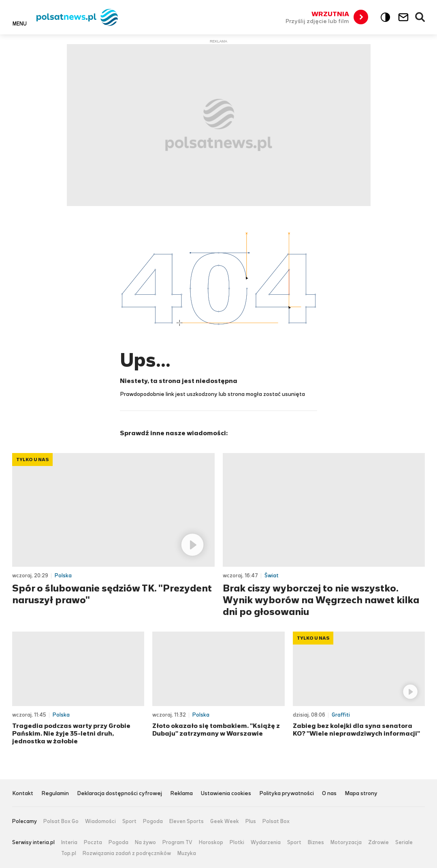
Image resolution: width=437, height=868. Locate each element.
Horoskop (211, 842)
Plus (251, 821)
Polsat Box (276, 821)
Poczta (93, 842)
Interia (69, 842)
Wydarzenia (266, 842)
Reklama (181, 794)
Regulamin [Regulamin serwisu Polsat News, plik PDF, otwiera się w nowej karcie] (55, 794)
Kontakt (23, 794)
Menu (20, 23)
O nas (329, 794)
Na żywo (145, 842)
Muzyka (187, 853)
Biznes (316, 842)
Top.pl (69, 853)
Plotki (237, 842)
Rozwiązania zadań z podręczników (127, 853)
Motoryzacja (346, 842)
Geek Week (225, 821)
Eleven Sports (187, 821)
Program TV (177, 842)
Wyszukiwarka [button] (420, 17)
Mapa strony (361, 794)
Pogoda (153, 821)
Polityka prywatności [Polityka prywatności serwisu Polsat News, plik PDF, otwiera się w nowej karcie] (287, 794)
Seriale (404, 842)
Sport (129, 821)
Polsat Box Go (61, 821)
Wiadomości (100, 821)
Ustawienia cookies (226, 794)
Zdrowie (378, 842)
